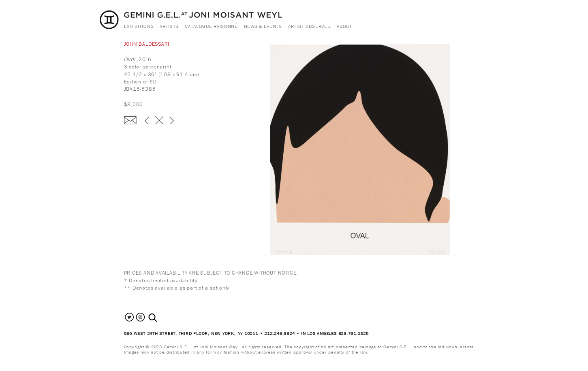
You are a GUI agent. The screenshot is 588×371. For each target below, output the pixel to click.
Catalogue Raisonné (211, 26)
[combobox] (161, 318)
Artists (169, 26)
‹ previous (147, 120)
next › (172, 120)
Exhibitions (139, 26)
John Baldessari (147, 44)
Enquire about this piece (130, 120)
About (344, 26)
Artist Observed (310, 26)
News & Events (263, 26)
